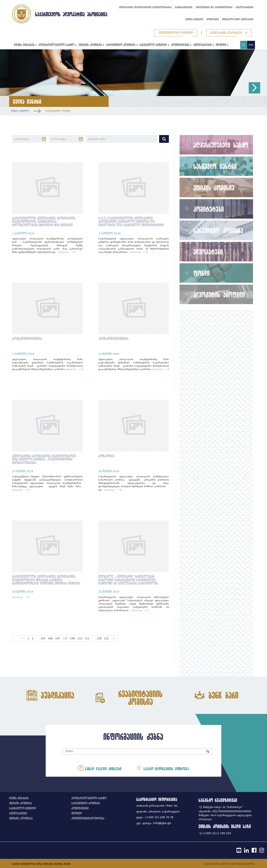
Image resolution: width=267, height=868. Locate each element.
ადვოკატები (202, 45)
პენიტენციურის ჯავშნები (176, 33)
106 (50, 638)
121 (106, 638)
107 (58, 638)
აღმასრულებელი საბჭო (56, 45)
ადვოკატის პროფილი (219, 294)
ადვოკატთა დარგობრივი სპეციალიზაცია (145, 7)
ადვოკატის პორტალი (229, 33)
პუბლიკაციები (244, 7)
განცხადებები (184, 7)
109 (72, 638)
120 (99, 638)
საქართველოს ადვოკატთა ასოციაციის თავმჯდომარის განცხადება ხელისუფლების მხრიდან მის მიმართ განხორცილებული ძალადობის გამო (44, 223)
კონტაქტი (213, 19)
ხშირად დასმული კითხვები (100, 768)
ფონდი (221, 45)
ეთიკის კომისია (90, 45)
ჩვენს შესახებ (24, 45)
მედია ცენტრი (194, 19)
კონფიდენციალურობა (88, 819)
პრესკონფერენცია (27, 339)
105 (43, 638)
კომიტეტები (180, 45)
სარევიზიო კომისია (121, 45)
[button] (254, 88)
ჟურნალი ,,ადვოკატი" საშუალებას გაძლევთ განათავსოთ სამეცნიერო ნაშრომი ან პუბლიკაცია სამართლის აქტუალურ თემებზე (128, 582)
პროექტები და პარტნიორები (214, 7)
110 (80, 638)
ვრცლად (64, 252)
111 (87, 638)
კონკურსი (106, 456)
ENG (251, 45)
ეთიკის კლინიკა (21, 819)
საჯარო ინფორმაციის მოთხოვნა (162, 768)
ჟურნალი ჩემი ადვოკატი (238, 19)
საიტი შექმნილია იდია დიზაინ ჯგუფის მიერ (41, 864)
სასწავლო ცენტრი (153, 45)
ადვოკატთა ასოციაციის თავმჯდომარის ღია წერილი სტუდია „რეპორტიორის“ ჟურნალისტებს (44, 460)
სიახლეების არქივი (58, 111)
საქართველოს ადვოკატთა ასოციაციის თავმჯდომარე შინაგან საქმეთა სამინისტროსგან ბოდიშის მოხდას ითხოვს (46, 580)
